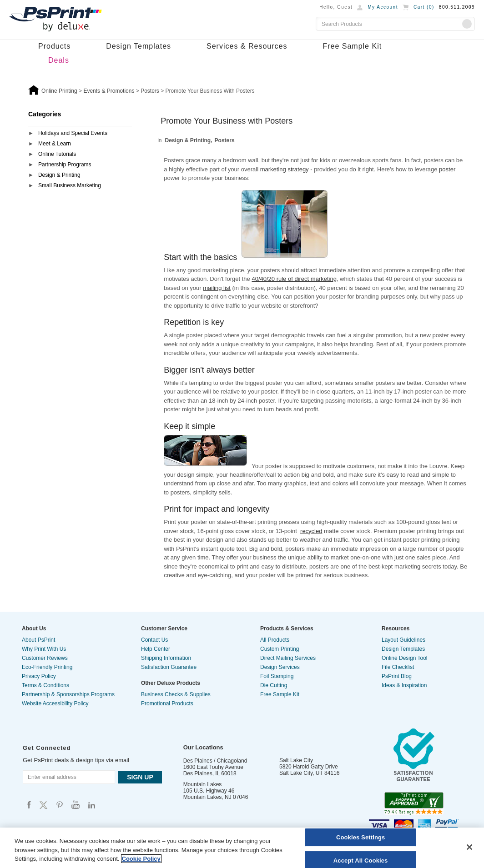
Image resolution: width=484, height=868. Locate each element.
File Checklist (398, 667)
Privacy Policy (39, 676)
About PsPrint (38, 640)
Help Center (156, 649)
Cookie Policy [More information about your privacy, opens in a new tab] (141, 859)
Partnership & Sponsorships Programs (68, 694)
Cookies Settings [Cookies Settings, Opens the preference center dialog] (361, 837)
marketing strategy (285, 169)
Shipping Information (166, 658)
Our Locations (203, 747)
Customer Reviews (45, 658)
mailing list (217, 288)
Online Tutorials (57, 154)
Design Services (280, 667)
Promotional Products (167, 703)
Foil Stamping (277, 676)
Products (54, 46)
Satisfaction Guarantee (169, 667)
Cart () (424, 7)
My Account (383, 7)
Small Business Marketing (70, 185)
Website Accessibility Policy (55, 703)
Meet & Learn (55, 144)
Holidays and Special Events (73, 133)
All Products (275, 640)
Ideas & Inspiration (404, 685)
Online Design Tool (405, 658)
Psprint (29, 805)
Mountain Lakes (203, 784)
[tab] (80, 134)
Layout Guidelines (403, 640)
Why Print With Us (44, 649)
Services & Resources (247, 46)
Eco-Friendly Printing (47, 667)
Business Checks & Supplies (176, 694)
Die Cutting (274, 685)
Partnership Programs (65, 165)
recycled (311, 531)
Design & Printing (59, 175)
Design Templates (139, 46)
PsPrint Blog (397, 676)
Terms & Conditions (45, 685)
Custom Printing (280, 649)
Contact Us (154, 640)
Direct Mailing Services (288, 658)
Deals (59, 60)
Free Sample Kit (352, 46)
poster (447, 169)
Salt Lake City (296, 760)
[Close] (469, 847)
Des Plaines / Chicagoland (215, 761)
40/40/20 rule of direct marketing (294, 279)
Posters (225, 140)
